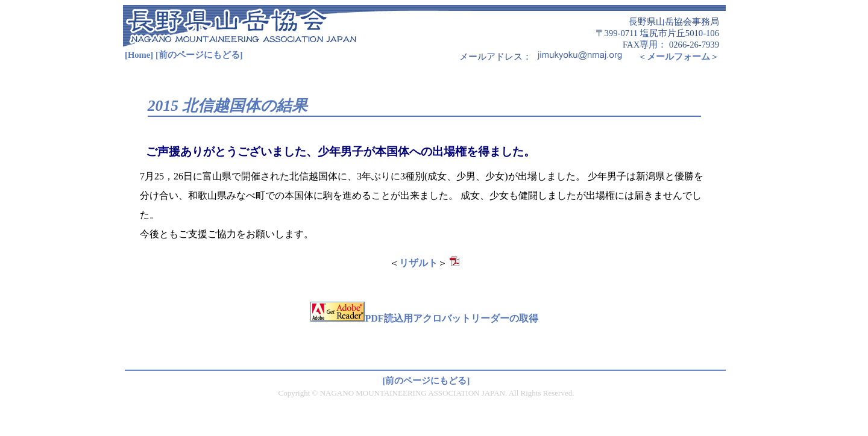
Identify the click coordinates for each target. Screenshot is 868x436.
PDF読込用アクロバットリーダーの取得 (424, 318)
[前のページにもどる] (199, 55)
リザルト (418, 263)
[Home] (139, 55)
